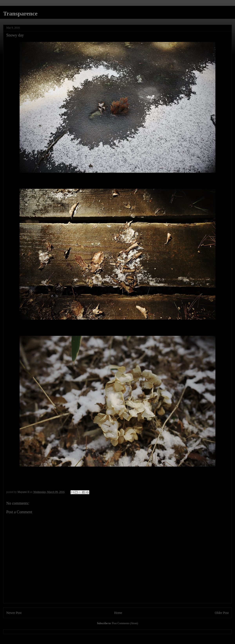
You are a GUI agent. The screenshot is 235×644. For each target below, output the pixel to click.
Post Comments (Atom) (125, 623)
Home (118, 613)
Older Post (222, 613)
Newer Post (14, 613)
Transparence (20, 13)
